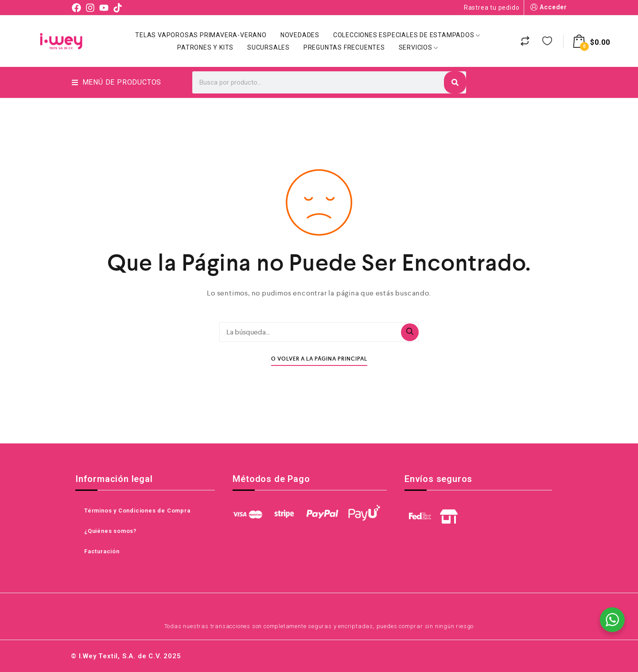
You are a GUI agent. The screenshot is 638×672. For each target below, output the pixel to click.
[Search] (455, 82)
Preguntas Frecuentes (344, 47)
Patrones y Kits (205, 47)
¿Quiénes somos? (110, 531)
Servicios (418, 47)
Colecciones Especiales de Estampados (407, 35)
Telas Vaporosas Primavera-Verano (201, 35)
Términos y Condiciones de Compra (137, 511)
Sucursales (268, 47)
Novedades (300, 35)
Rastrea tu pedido (492, 8)
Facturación (102, 551)
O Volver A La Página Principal (319, 359)
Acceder (548, 7)
